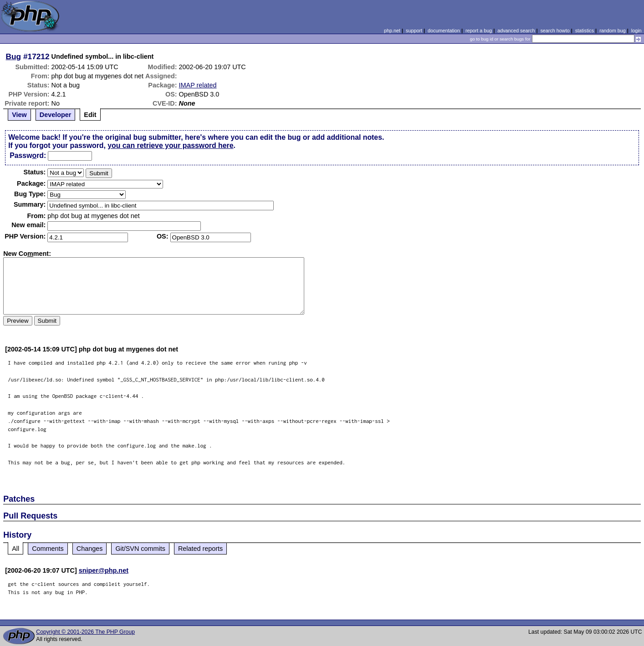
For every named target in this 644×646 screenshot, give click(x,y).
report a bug (479, 31)
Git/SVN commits (140, 549)
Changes (90, 549)
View (19, 115)
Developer (56, 115)
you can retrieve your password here (170, 145)
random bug (613, 31)
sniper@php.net (104, 570)
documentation (444, 31)
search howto (555, 31)
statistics (585, 31)
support (414, 31)
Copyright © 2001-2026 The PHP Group (85, 632)
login (636, 31)
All (15, 549)
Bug (14, 56)
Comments (48, 549)
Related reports (200, 549)
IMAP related (198, 85)
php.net (392, 31)
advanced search (516, 31)
